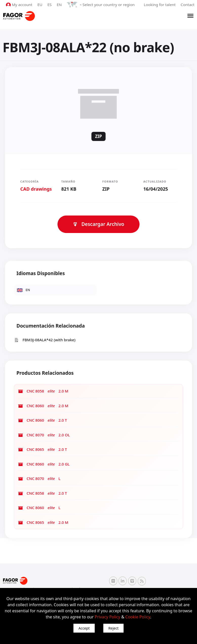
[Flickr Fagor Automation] (113, 581)
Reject (113, 628)
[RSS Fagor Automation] (142, 581)
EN (60, 5)
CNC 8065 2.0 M (43, 522)
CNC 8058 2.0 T (42, 493)
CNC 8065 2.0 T (42, 449)
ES (50, 5)
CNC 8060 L (39, 508)
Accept (84, 628)
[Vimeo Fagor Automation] (132, 581)
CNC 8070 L (39, 479)
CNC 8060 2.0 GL (44, 464)
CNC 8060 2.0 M (43, 406)
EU (40, 5)
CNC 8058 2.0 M (43, 391)
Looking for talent (160, 5)
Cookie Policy (138, 617)
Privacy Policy (107, 617)
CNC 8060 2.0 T (42, 420)
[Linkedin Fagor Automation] (123, 581)
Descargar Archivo (98, 224)
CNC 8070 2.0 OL (44, 435)
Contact (188, 5)
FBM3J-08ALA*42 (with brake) (45, 340)
